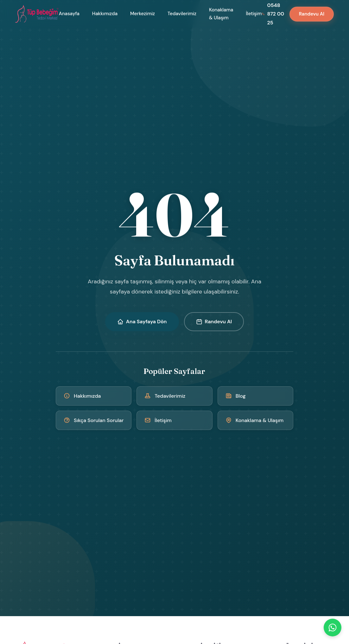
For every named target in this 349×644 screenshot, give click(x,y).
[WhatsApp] (333, 628)
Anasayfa (69, 14)
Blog (236, 396)
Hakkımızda (105, 14)
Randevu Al (312, 14)
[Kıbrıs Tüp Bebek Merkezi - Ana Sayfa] (37, 14)
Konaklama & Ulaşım (221, 14)
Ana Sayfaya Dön (142, 322)
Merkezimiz (143, 14)
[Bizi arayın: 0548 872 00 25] (273, 14)
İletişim (254, 14)
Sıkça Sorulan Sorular (94, 420)
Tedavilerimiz (182, 14)
